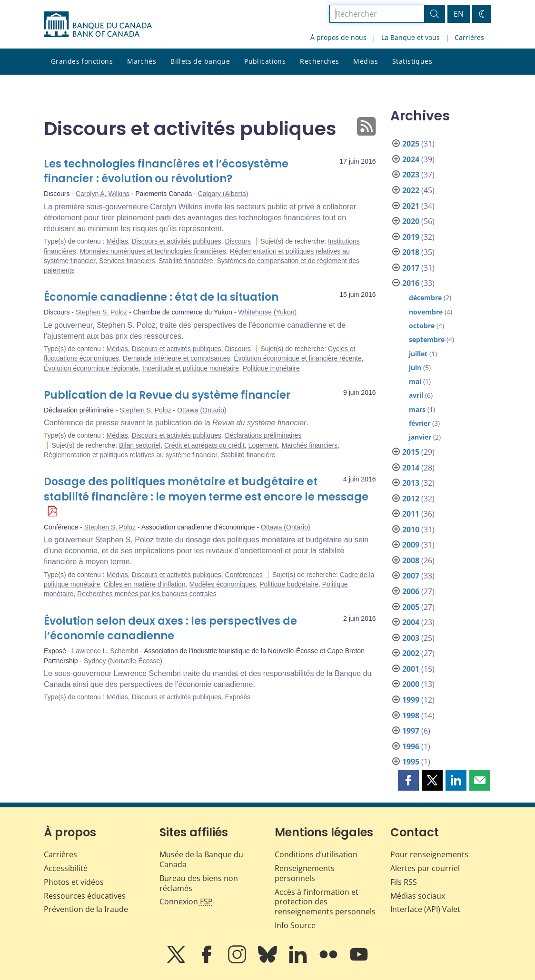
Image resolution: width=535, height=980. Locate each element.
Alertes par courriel (425, 868)
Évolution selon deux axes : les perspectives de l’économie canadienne (170, 629)
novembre (426, 312)
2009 (411, 545)
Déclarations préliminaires (263, 435)
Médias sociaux (418, 896)
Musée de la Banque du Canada (201, 859)
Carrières (469, 37)
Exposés (238, 697)
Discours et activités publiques (176, 241)
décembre (425, 298)
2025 (411, 144)
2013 (411, 483)
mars (417, 409)
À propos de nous (338, 37)
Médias (366, 61)
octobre (422, 326)
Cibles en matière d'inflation (145, 584)
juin (415, 367)
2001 (411, 669)
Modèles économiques (222, 584)
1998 (411, 715)
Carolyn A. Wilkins (103, 194)
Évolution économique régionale (91, 368)
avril (416, 395)
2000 (411, 684)
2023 (411, 175)
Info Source (295, 925)
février (420, 423)
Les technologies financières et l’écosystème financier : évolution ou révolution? (166, 171)
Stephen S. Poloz (101, 312)
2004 (411, 622)
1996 (411, 746)
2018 (411, 252)
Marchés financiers (310, 445)
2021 (411, 206)
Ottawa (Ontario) (202, 410)
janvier (420, 437)
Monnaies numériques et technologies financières (153, 251)
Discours (238, 241)
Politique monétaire (271, 368)
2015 (411, 452)
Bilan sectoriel (140, 445)
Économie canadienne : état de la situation (161, 297)
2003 (411, 638)
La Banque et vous (411, 37)
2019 (411, 237)
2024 (411, 159)
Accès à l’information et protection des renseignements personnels (325, 902)
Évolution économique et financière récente (298, 358)
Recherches (319, 61)
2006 (411, 591)
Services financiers (127, 261)
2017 (411, 268)
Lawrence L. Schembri (105, 651)
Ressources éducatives (85, 896)
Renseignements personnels (305, 873)
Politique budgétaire (289, 584)
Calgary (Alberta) (223, 194)
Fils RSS (404, 882)
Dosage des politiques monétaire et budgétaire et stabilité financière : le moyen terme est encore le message (206, 489)
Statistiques (412, 61)
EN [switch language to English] (459, 14)
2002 (411, 653)
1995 (411, 762)
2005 (411, 607)
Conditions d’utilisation (316, 854)
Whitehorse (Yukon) (267, 312)
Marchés (142, 61)
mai (415, 381)
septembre (427, 339)
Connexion (186, 902)
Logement (263, 445)
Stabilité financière (186, 261)
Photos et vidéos (74, 882)
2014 (411, 468)
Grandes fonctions (82, 61)
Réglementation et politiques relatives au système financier (130, 455)
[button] (408, 780)
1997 (411, 731)
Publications (265, 61)
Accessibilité (66, 868)
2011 (411, 514)
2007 (411, 576)
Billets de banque (200, 61)
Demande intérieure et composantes (177, 358)
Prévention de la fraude (86, 909)
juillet (418, 354)
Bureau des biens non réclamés (199, 883)
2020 (411, 221)
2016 (411, 283)
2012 (411, 499)
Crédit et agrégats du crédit (204, 445)
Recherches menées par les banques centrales (147, 594)
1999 (411, 700)
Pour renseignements (429, 854)
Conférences (244, 575)
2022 (411, 190)
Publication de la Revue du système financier (167, 395)
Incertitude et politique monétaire (191, 368)
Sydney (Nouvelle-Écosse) (123, 661)
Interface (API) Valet (425, 909)
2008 (411, 560)
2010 (411, 529)
